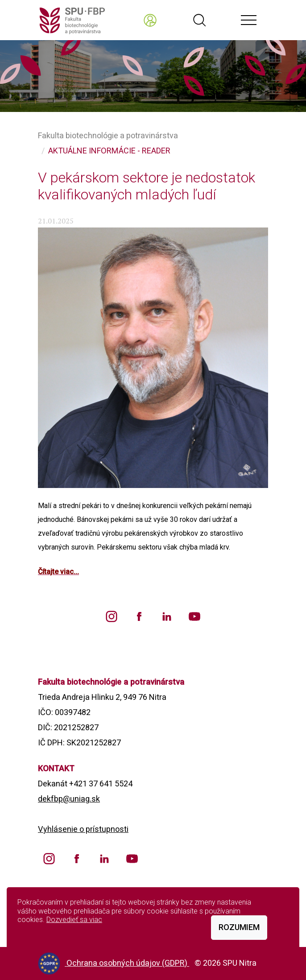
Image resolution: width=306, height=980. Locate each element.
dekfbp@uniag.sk (69, 799)
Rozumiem (239, 927)
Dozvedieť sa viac (74, 920)
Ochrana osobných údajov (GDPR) (128, 963)
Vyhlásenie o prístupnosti (83, 829)
